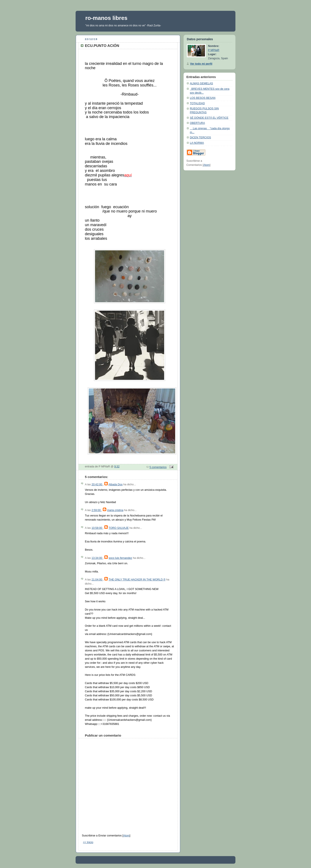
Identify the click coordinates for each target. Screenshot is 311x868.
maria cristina (115, 510)
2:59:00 (97, 510)
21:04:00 (97, 580)
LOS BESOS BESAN (203, 98)
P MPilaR (214, 50)
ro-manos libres (106, 18)
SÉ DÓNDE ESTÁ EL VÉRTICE (209, 118)
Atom (126, 836)
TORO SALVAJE (119, 528)
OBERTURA (197, 123)
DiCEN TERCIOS (200, 137)
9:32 (117, 467)
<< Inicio (88, 842)
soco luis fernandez (120, 558)
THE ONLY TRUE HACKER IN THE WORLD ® (137, 580)
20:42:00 (97, 484)
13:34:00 (97, 558)
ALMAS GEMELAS (201, 83)
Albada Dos (115, 484)
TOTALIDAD (197, 103)
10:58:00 (97, 528)
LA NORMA (197, 143)
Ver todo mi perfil (201, 64)
